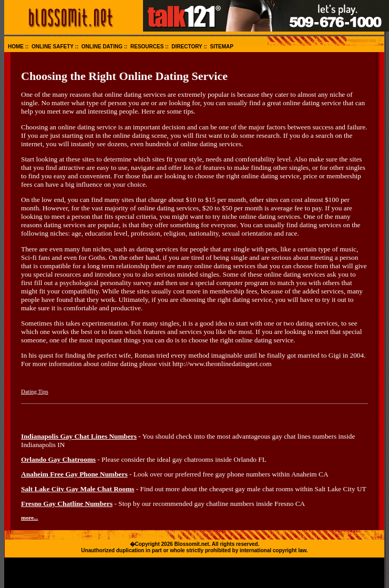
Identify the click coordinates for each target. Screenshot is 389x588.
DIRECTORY (187, 47)
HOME (16, 47)
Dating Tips (35, 391)
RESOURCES (147, 47)
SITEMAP (222, 47)
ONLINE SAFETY (53, 47)
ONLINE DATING (102, 47)
